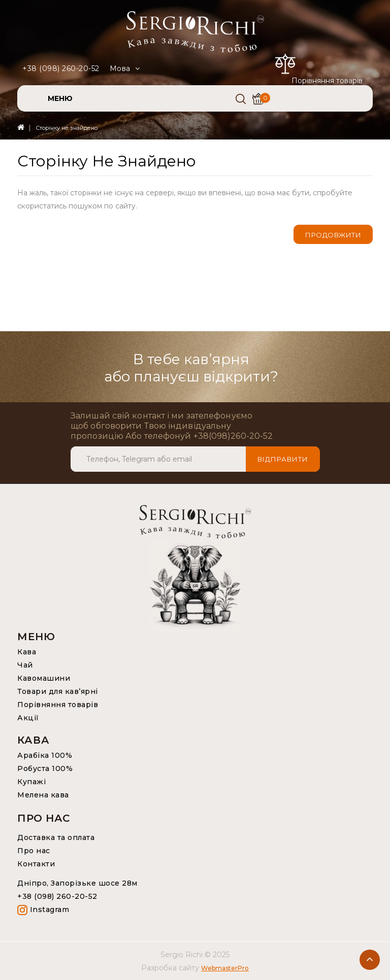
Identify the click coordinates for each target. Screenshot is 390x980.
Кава (27, 652)
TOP (370, 960)
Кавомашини (44, 678)
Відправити (283, 459)
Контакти (36, 864)
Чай (25, 665)
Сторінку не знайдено (67, 128)
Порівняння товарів (58, 705)
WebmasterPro (225, 968)
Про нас (34, 851)
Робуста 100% (45, 768)
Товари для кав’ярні (58, 691)
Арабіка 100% (45, 755)
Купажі (31, 782)
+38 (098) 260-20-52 (61, 68)
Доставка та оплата (56, 837)
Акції (28, 718)
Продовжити (333, 235)
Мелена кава (43, 795)
